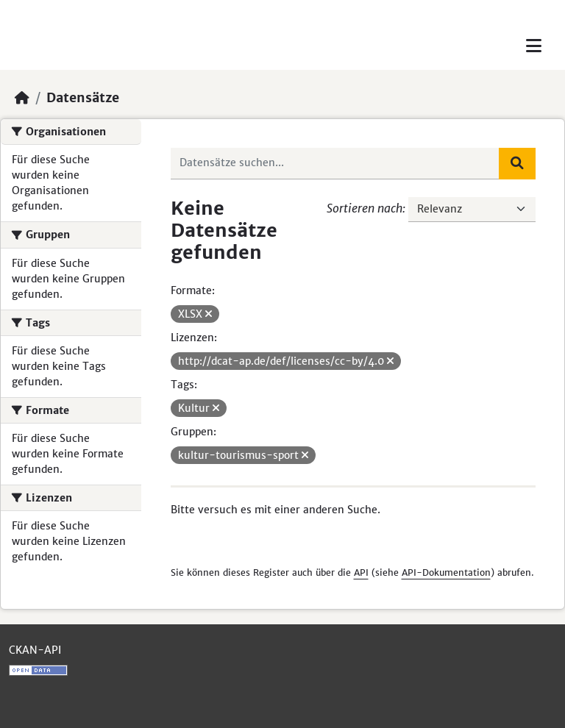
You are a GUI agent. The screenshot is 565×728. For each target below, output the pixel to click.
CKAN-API (35, 650)
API (361, 572)
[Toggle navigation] (534, 46)
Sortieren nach (365, 208)
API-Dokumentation (446, 572)
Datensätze (83, 98)
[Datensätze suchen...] (335, 163)
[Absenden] (517, 163)
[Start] (22, 98)
